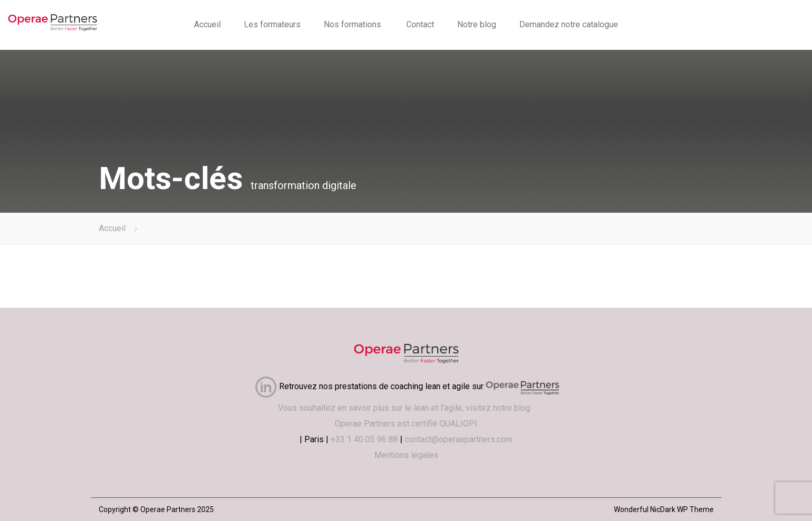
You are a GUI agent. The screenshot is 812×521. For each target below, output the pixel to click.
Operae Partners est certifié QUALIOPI (406, 424)
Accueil (207, 24)
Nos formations (352, 24)
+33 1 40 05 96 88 (364, 439)
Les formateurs (272, 24)
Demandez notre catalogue (569, 24)
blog (524, 408)
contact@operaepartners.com (459, 439)
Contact (420, 24)
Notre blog (477, 24)
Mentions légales (406, 455)
